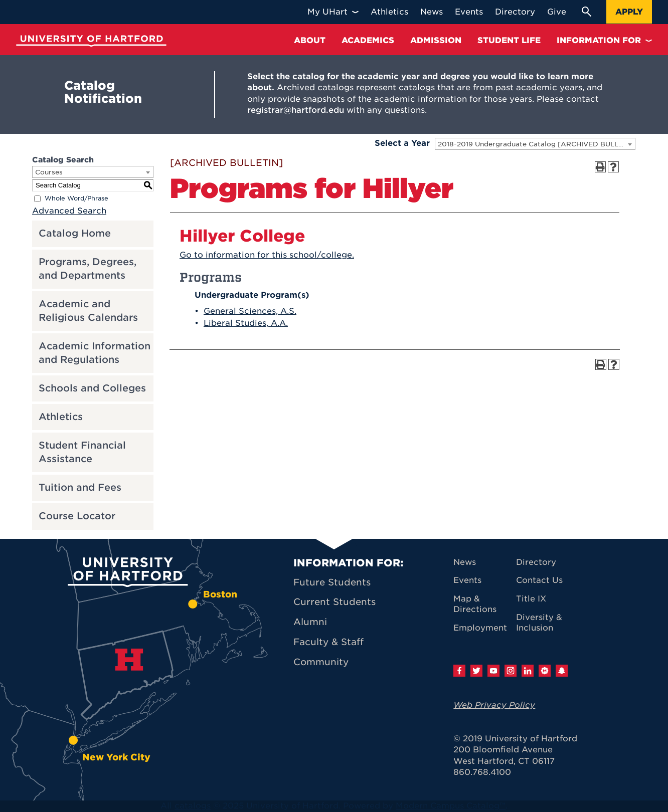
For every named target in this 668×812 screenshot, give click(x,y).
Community (321, 662)
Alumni (310, 622)
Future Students (332, 582)
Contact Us (539, 580)
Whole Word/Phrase (76, 198)
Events (467, 580)
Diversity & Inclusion (539, 623)
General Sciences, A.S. (250, 311)
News (465, 562)
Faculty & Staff (328, 642)
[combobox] (535, 144)
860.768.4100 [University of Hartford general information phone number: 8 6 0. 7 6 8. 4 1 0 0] (482, 772)
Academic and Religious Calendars (88, 311)
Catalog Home (75, 233)
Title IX (531, 599)
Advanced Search (69, 211)
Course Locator (77, 516)
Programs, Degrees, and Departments (88, 269)
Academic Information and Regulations (95, 353)
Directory (536, 562)
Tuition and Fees (80, 487)
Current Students (335, 602)
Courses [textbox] (49, 172)
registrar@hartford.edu (296, 110)
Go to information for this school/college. (267, 255)
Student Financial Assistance (82, 452)
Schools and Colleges (92, 388)
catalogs (193, 806)
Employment (480, 628)
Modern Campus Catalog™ (451, 806)
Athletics (61, 417)
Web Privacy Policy (494, 705)
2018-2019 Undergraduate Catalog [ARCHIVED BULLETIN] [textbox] (536, 144)
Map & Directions (475, 604)
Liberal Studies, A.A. (246, 323)
